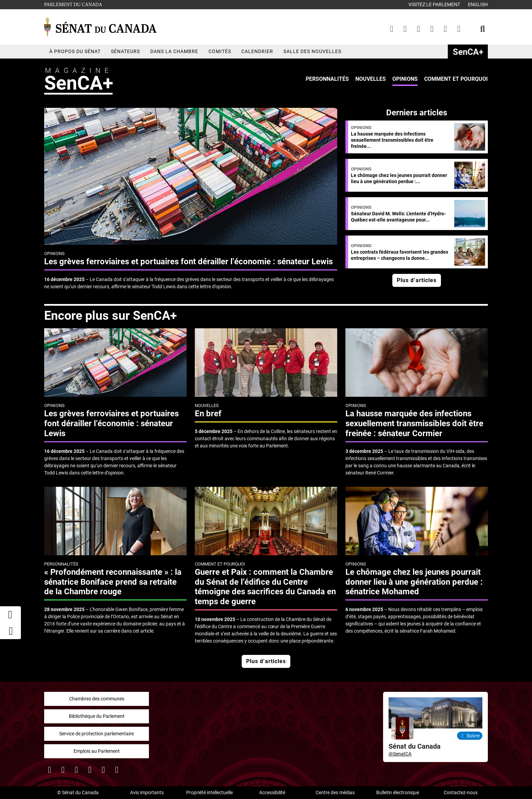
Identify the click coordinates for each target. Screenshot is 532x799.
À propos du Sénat (75, 51)
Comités (220, 51)
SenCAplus (468, 52)
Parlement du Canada (75, 4)
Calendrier (257, 51)
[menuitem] (327, 79)
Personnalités (327, 79)
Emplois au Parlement (97, 751)
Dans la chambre (174, 51)
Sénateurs (125, 51)
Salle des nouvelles (312, 51)
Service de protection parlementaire (97, 734)
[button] (11, 631)
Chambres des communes (97, 699)
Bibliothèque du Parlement (97, 716)
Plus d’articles (417, 280)
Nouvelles (371, 79)
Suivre (470, 736)
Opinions (405, 79)
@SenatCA (400, 754)
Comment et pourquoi (456, 79)
